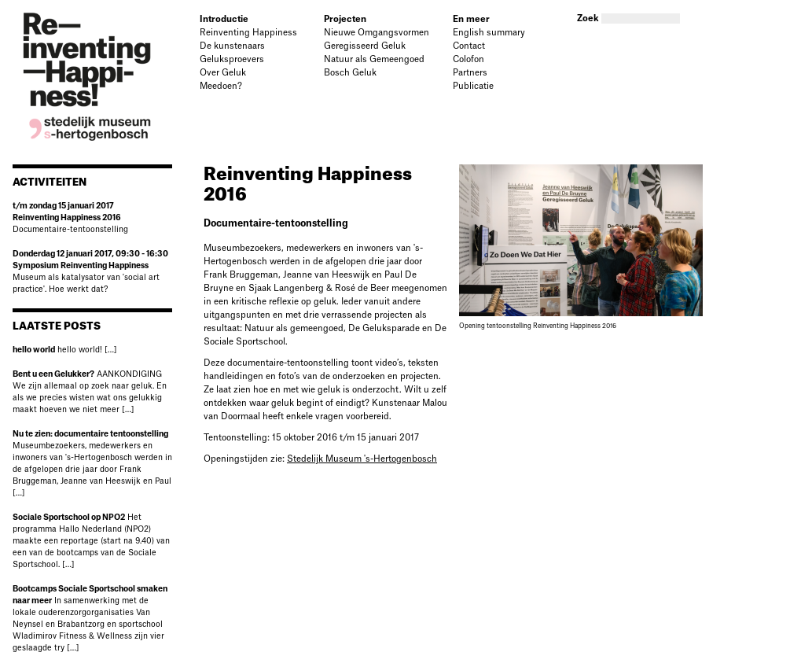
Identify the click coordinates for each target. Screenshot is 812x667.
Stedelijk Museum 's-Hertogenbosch (362, 459)
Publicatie (473, 86)
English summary (489, 33)
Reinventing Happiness (248, 33)
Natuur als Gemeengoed (374, 59)
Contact (469, 46)
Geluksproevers (232, 59)
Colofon (468, 59)
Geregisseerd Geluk (365, 46)
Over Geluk (223, 73)
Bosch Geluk (350, 73)
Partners (470, 73)
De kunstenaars (232, 46)
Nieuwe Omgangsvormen (377, 33)
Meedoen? (221, 86)
